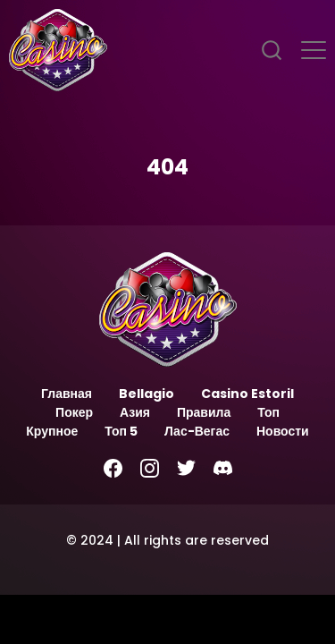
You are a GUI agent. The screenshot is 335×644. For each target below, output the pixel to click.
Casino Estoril (247, 394)
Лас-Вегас (197, 431)
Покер (74, 412)
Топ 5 (121, 431)
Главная (67, 394)
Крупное (52, 431)
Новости (283, 431)
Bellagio (147, 394)
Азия (135, 412)
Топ (268, 412)
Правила (204, 412)
